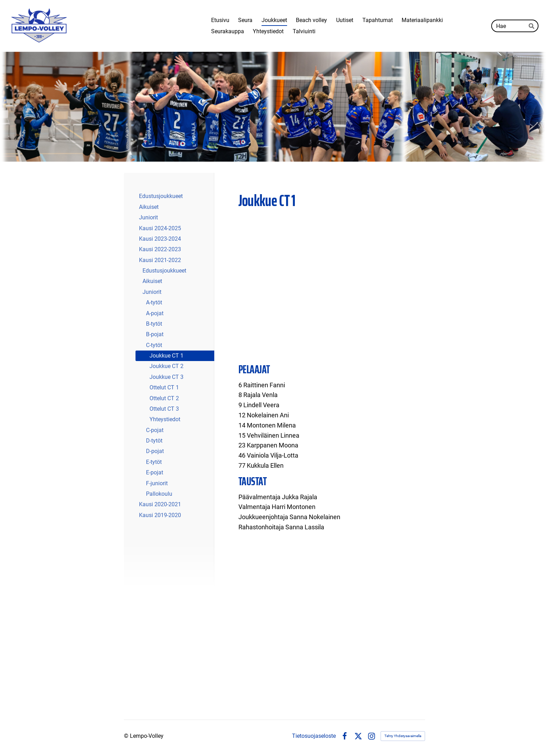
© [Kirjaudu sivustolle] (127, 736)
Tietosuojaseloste (314, 736)
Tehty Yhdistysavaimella (403, 736)
